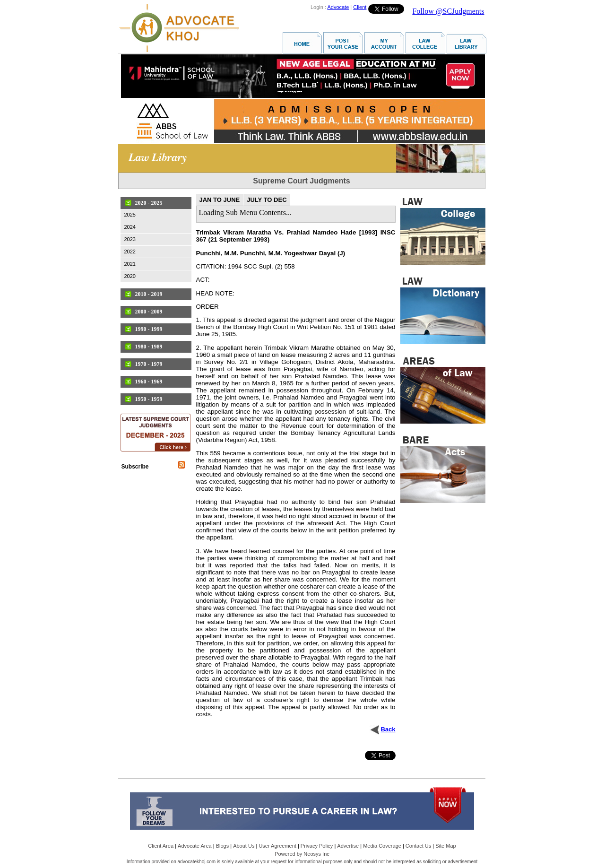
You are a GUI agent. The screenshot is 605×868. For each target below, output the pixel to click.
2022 (130, 252)
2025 (130, 215)
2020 (130, 276)
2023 (130, 239)
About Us (244, 846)
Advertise (348, 846)
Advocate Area (195, 846)
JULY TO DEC (267, 200)
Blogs (223, 846)
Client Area (161, 846)
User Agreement (277, 846)
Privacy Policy (317, 846)
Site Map (445, 846)
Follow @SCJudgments (448, 11)
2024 (130, 227)
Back (388, 729)
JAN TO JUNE (220, 200)
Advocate (338, 7)
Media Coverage (382, 846)
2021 (130, 264)
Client (360, 7)
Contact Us (418, 846)
